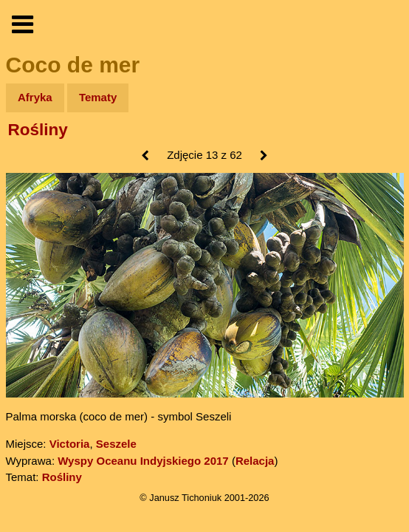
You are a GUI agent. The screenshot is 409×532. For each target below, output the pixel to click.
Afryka (35, 97)
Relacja (255, 461)
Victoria (70, 444)
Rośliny (38, 130)
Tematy (98, 97)
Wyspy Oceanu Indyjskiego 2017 (143, 461)
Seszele (116, 444)
